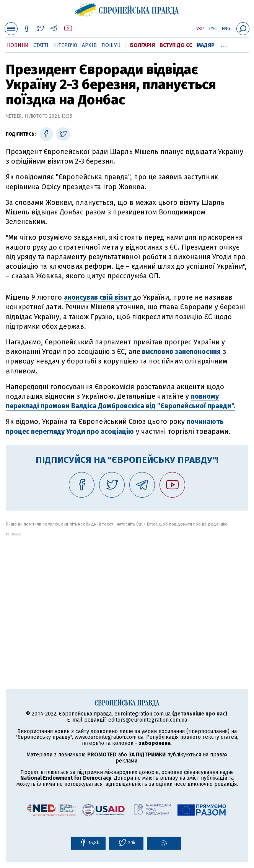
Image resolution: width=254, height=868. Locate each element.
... (224, 44)
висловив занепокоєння (181, 352)
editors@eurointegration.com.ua (148, 720)
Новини (18, 45)
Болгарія (142, 45)
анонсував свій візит (99, 297)
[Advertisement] (127, 590)
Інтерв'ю (65, 45)
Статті (41, 45)
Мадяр (206, 45)
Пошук (111, 45)
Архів (89, 45)
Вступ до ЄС (176, 45)
